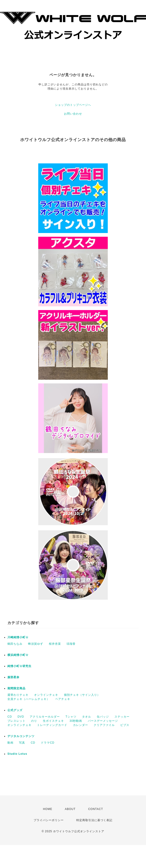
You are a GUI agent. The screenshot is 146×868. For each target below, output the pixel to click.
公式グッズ (15, 710)
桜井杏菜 (55, 644)
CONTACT (95, 809)
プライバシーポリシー (49, 820)
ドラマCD (48, 743)
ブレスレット (16, 721)
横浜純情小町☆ (18, 655)
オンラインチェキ (46, 695)
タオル (87, 717)
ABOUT (70, 809)
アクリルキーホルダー (45, 717)
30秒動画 (76, 721)
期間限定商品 (16, 688)
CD (10, 717)
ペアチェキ (63, 699)
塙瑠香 (71, 644)
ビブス (125, 725)
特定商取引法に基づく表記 (94, 820)
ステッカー (122, 717)
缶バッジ (103, 717)
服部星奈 (13, 677)
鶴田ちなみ (15, 644)
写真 (22, 743)
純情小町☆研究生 (19, 666)
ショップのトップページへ (73, 105)
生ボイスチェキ (53, 721)
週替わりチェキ (18, 695)
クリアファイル (104, 725)
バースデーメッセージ (103, 721)
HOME (48, 809)
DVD (21, 717)
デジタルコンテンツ (21, 736)
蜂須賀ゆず (36, 644)
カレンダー (81, 725)
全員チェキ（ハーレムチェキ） (29, 699)
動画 (10, 743)
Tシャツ (71, 717)
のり (34, 721)
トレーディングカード (52, 725)
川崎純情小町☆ (18, 637)
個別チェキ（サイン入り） (82, 695)
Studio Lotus (17, 754)
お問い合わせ (73, 114)
